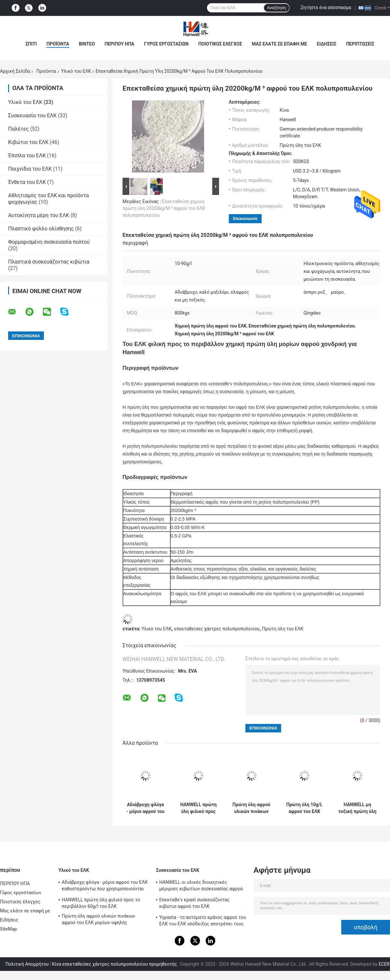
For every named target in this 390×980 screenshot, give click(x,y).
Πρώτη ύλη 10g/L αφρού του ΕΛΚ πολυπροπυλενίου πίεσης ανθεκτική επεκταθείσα (304, 808)
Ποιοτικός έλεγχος (220, 44)
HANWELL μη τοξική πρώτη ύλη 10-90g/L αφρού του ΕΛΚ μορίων (357, 808)
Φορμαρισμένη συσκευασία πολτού (49, 242)
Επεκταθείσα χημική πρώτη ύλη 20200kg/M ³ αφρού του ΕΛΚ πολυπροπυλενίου (164, 208)
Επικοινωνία (245, 219)
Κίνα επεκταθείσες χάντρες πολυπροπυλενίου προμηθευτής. (116, 964)
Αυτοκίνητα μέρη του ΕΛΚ (39, 215)
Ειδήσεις (327, 44)
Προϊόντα (46, 71)
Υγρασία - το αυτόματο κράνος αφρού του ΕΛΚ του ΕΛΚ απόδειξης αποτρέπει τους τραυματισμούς (203, 922)
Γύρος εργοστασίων (166, 44)
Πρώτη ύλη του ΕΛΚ (283, 629)
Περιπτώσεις (360, 44)
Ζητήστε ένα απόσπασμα (326, 7)
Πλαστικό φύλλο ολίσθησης (41, 229)
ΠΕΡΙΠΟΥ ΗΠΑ (120, 44)
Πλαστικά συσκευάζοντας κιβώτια (49, 262)
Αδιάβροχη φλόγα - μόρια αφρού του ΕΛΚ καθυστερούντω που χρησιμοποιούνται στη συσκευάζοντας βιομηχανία (145, 808)
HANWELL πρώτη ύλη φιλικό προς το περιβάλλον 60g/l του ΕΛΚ (199, 808)
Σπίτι (31, 44)
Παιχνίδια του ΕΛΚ (30, 169)
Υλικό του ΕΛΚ (76, 71)
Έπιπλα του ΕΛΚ (27, 155)
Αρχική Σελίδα (15, 71)
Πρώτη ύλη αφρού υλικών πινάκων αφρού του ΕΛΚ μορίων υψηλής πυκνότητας (251, 808)
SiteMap (8, 929)
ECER (384, 964)
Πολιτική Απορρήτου (27, 964)
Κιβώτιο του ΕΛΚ (28, 142)
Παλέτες (19, 129)
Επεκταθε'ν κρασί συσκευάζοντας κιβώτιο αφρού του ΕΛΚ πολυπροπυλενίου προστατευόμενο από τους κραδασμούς (201, 904)
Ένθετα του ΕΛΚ (27, 182)
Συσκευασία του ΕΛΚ (32, 116)
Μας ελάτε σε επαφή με (279, 44)
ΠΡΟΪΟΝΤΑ (58, 44)
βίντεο (87, 44)
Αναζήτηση (277, 8)
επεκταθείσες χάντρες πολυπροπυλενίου (217, 629)
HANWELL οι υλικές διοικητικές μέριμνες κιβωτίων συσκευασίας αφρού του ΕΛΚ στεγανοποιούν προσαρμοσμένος (203, 886)
